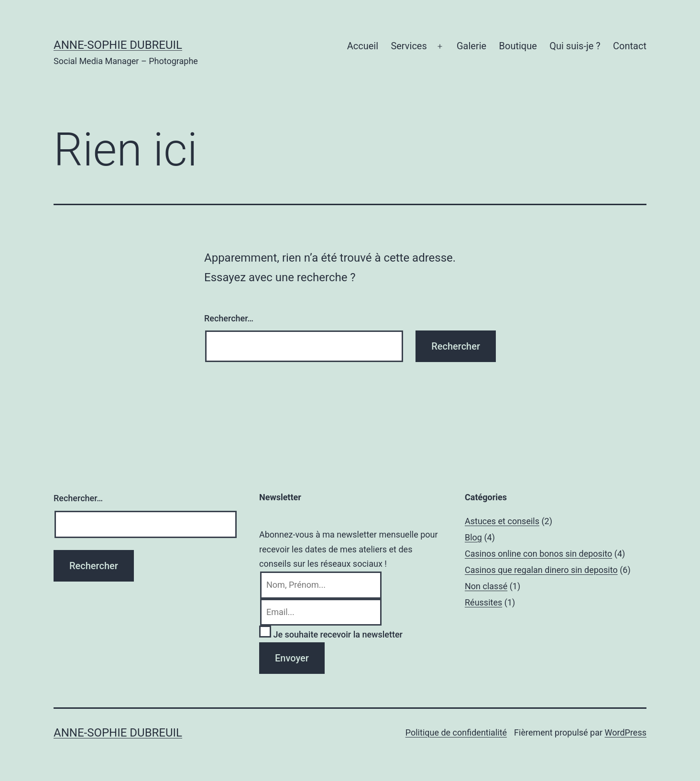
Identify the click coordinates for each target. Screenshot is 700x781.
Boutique (518, 46)
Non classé (486, 586)
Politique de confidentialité (456, 732)
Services (409, 46)
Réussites (483, 602)
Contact (630, 46)
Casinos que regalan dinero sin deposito (541, 570)
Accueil (363, 46)
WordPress (626, 732)
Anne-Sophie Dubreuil (118, 45)
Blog (473, 537)
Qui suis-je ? (575, 46)
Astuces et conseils (502, 521)
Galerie (471, 46)
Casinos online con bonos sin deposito (538, 554)
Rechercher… (229, 318)
